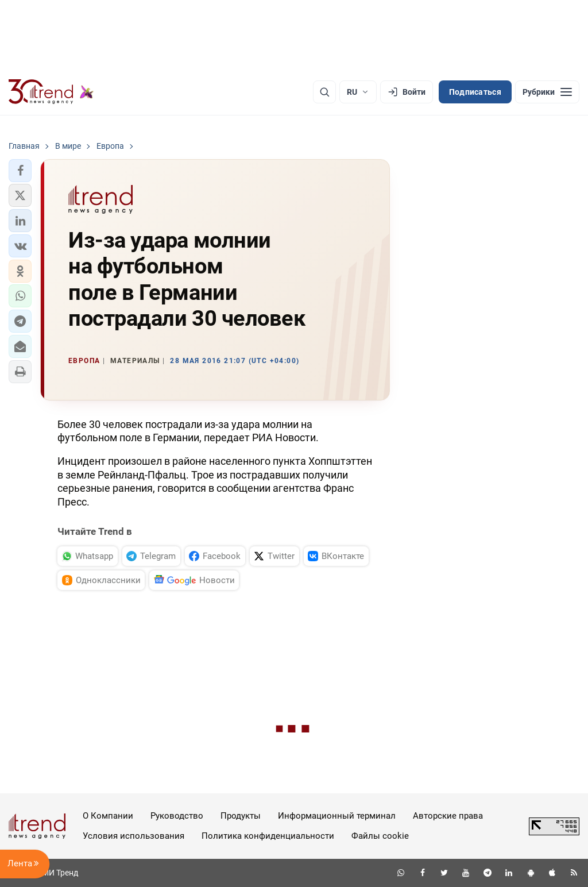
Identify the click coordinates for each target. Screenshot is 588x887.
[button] (20, 171)
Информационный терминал (337, 816)
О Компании (108, 816)
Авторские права (448, 816)
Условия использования (134, 836)
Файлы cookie (380, 836)
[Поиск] (324, 92)
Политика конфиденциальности (268, 836)
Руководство (177, 816)
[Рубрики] (547, 92)
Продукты (241, 816)
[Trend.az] (51, 92)
